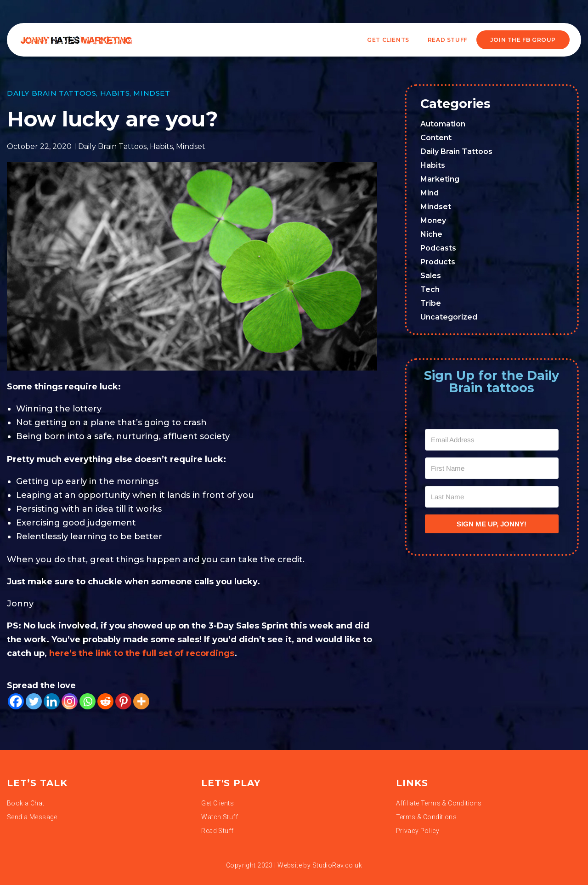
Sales (431, 276)
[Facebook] (16, 701)
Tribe (431, 303)
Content (436, 138)
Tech (430, 289)
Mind (430, 193)
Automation (443, 124)
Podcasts (438, 248)
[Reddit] (105, 701)
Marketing (440, 179)
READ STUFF (447, 40)
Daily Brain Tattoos (51, 93)
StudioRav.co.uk (337, 865)
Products (438, 262)
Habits (115, 93)
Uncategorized (449, 317)
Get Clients (388, 40)
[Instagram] (70, 701)
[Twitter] (34, 701)
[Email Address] (492, 440)
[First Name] (492, 468)
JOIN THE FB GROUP (523, 40)
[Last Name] (492, 497)
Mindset (152, 93)
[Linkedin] (52, 701)
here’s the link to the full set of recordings (141, 653)
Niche (431, 234)
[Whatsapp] (88, 701)
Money (433, 220)
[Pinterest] (123, 701)
